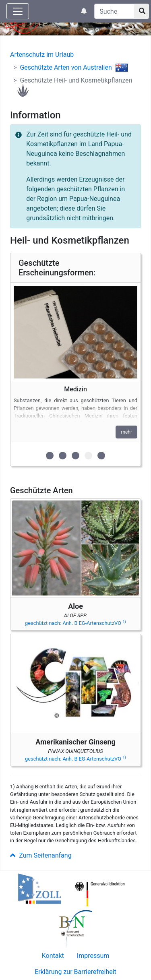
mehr (126, 432)
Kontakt (53, 956)
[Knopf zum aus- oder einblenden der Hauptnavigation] (18, 11)
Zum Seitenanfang (41, 855)
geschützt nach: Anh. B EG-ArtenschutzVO (75, 623)
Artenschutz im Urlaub (42, 55)
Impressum (93, 956)
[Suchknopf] (141, 11)
